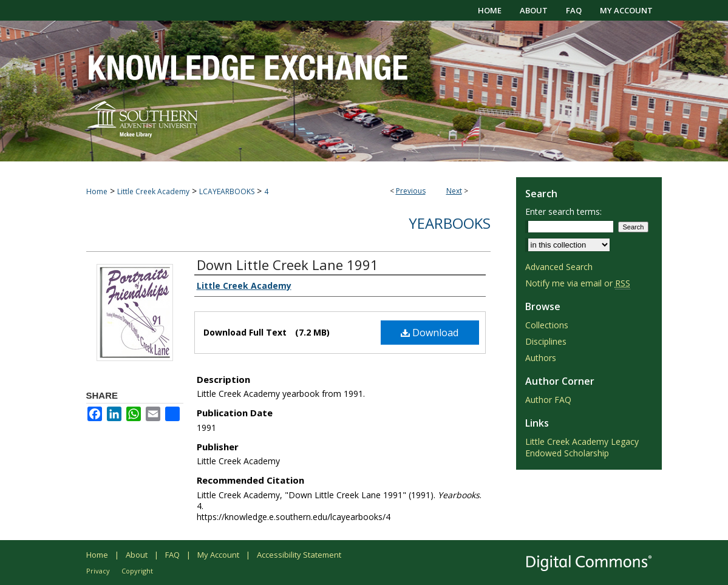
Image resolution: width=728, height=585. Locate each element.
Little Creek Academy (153, 191)
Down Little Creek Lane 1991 (287, 265)
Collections (547, 325)
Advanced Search (559, 267)
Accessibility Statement (299, 555)
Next (454, 191)
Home (97, 191)
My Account (218, 555)
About (137, 555)
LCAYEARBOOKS (227, 191)
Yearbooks (450, 223)
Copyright (137, 571)
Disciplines (546, 341)
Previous (411, 191)
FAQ (172, 555)
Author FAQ (548, 400)
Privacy (98, 571)
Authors (541, 358)
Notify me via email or (578, 283)
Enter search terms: (563, 211)
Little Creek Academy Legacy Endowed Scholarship (582, 447)
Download (430, 333)
